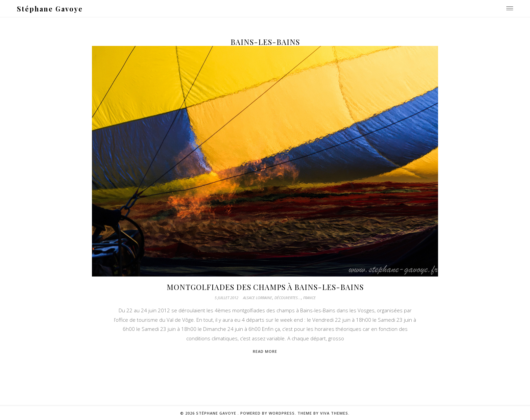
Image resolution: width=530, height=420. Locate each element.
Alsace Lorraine (258, 298)
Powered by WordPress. (269, 413)
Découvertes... (288, 298)
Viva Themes (334, 413)
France (309, 298)
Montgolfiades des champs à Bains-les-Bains (265, 287)
